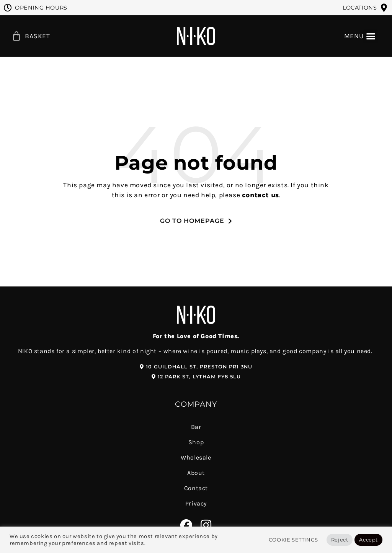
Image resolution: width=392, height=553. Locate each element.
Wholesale (196, 457)
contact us (261, 195)
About (196, 473)
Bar (196, 427)
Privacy (196, 503)
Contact (196, 488)
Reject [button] (340, 540)
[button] (371, 36)
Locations (360, 8)
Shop (196, 442)
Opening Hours (41, 8)
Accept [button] (368, 540)
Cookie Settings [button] (293, 540)
